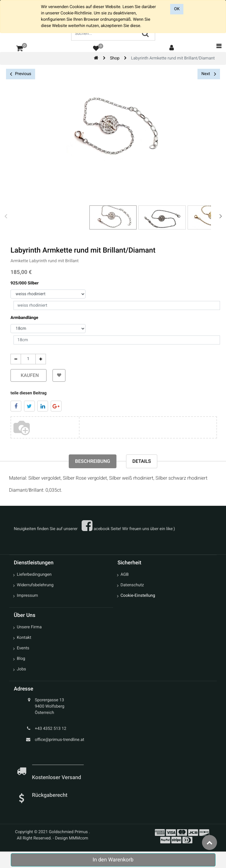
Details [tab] (142, 461)
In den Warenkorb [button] (113, 860)
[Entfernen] (16, 359)
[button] (59, 375)
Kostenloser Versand (57, 778)
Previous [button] (21, 74)
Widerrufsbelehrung (35, 585)
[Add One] (41, 359)
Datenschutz (132, 585)
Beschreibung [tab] (93, 461)
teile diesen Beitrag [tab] (29, 393)
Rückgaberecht (50, 795)
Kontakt (24, 638)
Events (23, 648)
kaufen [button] (29, 375)
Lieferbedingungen (34, 575)
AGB (125, 575)
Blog (21, 659)
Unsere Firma (29, 627)
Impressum (27, 596)
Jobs (21, 669)
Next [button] (209, 74)
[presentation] (6, 216)
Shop (115, 58)
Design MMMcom (72, 838)
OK (177, 9)
